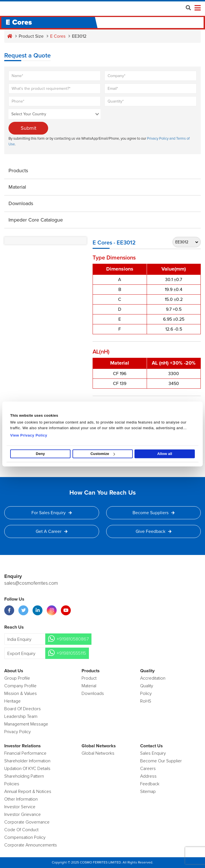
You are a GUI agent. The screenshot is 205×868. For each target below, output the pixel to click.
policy (146, 693)
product (89, 678)
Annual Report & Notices (28, 792)
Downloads (21, 203)
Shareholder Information (27, 761)
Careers (148, 769)
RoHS (146, 701)
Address (148, 776)
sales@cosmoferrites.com (31, 583)
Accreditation (153, 678)
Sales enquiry (153, 753)
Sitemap (148, 792)
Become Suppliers (153, 513)
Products (18, 171)
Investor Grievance (23, 814)
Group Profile (17, 678)
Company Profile (20, 686)
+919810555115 (71, 653)
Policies (12, 784)
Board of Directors (23, 709)
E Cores (58, 36)
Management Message (26, 724)
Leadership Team (21, 716)
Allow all (165, 454)
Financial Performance (25, 753)
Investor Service (20, 807)
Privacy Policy (18, 732)
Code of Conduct (21, 830)
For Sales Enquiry (52, 513)
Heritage (12, 701)
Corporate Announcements (31, 845)
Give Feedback (153, 531)
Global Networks (98, 753)
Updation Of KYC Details (27, 769)
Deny (40, 454)
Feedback (150, 784)
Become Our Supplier (161, 761)
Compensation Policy (25, 837)
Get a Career (52, 531)
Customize (103, 454)
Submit (28, 128)
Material (17, 187)
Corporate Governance (27, 822)
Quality (147, 686)
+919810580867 (73, 639)
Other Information (21, 799)
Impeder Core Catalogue (36, 220)
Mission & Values (21, 693)
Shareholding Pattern (24, 776)
